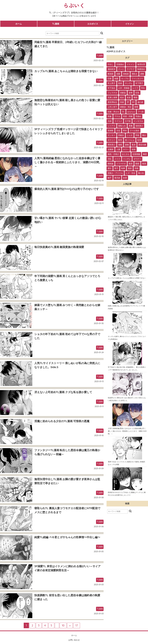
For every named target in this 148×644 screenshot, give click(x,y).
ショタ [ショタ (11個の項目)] (130, 135)
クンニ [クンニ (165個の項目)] (121, 69)
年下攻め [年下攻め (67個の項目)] (112, 88)
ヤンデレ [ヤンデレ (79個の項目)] (129, 83)
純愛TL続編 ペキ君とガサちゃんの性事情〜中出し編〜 (67, 537)
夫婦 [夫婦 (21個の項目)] (110, 121)
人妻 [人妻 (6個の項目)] (118, 149)
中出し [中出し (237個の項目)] (111, 64)
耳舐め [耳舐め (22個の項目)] (138, 116)
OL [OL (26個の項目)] (123, 112)
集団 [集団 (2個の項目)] (131, 164)
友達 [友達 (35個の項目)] (129, 97)
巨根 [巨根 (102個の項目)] (110, 79)
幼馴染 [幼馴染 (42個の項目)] (123, 93)
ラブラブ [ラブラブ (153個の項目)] (131, 69)
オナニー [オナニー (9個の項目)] (112, 140)
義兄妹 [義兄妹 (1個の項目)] (117, 178)
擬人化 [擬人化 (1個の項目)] (141, 173)
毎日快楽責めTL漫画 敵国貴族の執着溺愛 (59, 247)
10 (63, 625)
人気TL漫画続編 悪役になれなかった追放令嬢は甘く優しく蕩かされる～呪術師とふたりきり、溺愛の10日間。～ (68, 162)
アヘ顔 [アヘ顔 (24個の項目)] (141, 112)
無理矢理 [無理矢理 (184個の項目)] (141, 64)
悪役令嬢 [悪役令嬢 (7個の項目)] (142, 145)
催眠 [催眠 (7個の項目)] (120, 145)
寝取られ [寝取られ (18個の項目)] (122, 126)
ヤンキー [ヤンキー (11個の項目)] (112, 135)
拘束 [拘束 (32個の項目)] (122, 102)
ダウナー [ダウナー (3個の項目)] (137, 159)
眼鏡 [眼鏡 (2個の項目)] (137, 164)
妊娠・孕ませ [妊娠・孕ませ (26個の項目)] (113, 112)
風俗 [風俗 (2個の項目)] (130, 168)
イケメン (130, 24)
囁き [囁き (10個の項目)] (144, 135)
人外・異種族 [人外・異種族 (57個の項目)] (124, 88)
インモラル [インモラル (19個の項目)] (138, 121)
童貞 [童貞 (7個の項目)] (134, 145)
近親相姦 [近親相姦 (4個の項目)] (136, 154)
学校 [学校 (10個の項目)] (137, 135)
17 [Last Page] (77, 625)
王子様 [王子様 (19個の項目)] (128, 121)
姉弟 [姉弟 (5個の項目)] (134, 149)
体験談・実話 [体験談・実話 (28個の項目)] (126, 107)
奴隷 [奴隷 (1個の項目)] (125, 178)
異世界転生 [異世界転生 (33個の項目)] (112, 102)
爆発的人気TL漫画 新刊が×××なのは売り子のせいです (67, 189)
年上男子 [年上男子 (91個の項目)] (112, 83)
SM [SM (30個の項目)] (133, 102)
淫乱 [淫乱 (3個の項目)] (110, 159)
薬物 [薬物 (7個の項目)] (127, 145)
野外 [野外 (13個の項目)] (125, 131)
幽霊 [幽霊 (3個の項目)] (145, 154)
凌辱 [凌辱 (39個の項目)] (131, 93)
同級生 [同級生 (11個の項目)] (121, 135)
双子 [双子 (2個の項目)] (116, 168)
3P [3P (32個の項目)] (128, 102)
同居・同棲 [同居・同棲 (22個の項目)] (128, 116)
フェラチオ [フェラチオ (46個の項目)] (112, 93)
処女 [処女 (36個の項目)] (122, 97)
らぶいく (74, 5)
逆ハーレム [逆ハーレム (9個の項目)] (130, 140)
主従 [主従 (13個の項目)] (118, 131)
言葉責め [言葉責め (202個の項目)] (120, 64)
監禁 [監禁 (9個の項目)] (139, 140)
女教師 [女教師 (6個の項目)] (111, 149)
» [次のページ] (70, 625)
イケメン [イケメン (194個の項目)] (131, 64)
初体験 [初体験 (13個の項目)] (111, 131)
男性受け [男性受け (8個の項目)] (112, 145)
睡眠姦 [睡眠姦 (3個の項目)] (111, 164)
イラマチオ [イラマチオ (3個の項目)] (121, 164)
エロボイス (93, 24)
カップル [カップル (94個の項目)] (125, 79)
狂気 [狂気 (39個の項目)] (137, 93)
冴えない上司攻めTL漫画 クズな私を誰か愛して (63, 392)
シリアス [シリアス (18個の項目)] (112, 126)
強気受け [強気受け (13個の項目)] (139, 126)
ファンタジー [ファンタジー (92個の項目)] (137, 79)
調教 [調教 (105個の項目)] (142, 74)
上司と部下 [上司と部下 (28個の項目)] (112, 107)
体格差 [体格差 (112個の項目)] (126, 74)
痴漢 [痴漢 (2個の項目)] (144, 164)
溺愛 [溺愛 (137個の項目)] (118, 74)
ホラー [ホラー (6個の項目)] (126, 149)
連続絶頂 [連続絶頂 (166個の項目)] (112, 69)
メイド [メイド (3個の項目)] (117, 159)
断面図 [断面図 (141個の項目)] (111, 74)
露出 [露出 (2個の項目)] (110, 168)
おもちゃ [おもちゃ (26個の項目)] (131, 112)
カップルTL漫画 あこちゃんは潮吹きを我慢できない (66, 71)
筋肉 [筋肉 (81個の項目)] (120, 83)
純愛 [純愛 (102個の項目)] (116, 79)
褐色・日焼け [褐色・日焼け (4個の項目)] (113, 154)
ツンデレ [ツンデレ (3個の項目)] (127, 159)
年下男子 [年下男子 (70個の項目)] (139, 83)
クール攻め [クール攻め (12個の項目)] (135, 131)
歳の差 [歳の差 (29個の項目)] (140, 102)
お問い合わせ (74, 640)
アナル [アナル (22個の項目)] (117, 116)
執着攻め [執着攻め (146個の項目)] (141, 69)
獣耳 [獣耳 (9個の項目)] (120, 140)
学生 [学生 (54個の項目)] (143, 88)
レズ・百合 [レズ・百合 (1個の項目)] (130, 173)
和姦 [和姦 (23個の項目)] (110, 116)
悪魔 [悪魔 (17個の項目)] (131, 126)
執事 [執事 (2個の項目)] (123, 168)
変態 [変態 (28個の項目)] (136, 107)
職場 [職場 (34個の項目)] (135, 97)
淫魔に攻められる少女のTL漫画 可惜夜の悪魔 (62, 421)
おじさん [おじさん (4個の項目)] (126, 154)
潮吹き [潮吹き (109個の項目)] (135, 74)
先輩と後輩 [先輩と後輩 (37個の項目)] (112, 97)
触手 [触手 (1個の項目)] (110, 178)
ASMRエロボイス (116, 51)
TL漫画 (56, 24)
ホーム (19, 24)
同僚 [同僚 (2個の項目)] (137, 168)
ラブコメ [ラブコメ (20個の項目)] (118, 121)
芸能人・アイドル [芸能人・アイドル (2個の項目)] (115, 173)
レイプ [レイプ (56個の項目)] (135, 88)
